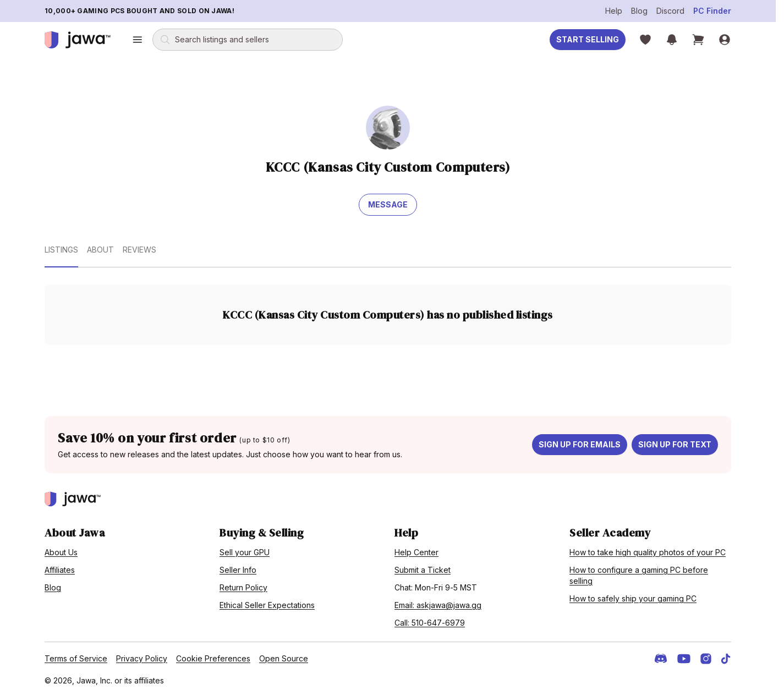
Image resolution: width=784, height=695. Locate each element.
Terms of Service (76, 658)
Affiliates (60, 570)
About (100, 250)
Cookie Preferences (213, 658)
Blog (639, 11)
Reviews (139, 250)
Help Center (416, 552)
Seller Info (238, 570)
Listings (61, 250)
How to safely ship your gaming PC (633, 598)
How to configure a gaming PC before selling (639, 575)
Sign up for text (675, 444)
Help (614, 11)
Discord (670, 11)
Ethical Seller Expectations (267, 605)
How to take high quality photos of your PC (648, 552)
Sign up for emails (580, 444)
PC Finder (712, 11)
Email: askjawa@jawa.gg (438, 605)
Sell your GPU (245, 552)
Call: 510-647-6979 (430, 623)
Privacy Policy (142, 658)
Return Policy (243, 587)
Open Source (284, 658)
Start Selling (588, 39)
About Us (61, 552)
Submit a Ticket (423, 570)
